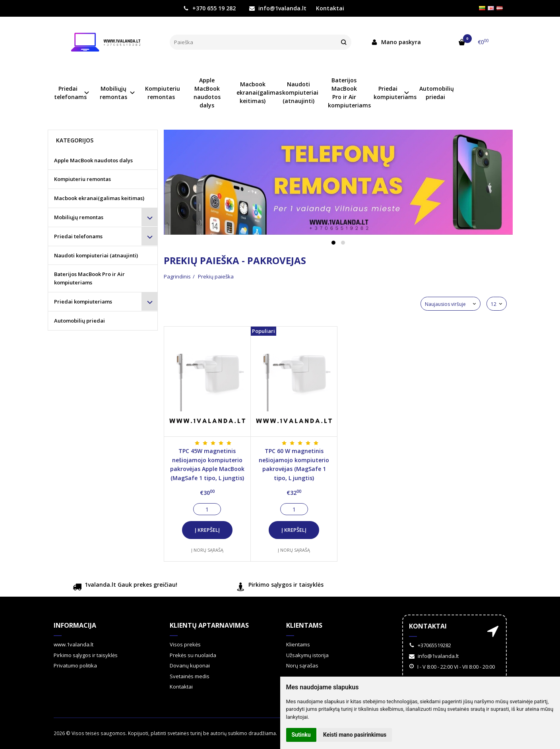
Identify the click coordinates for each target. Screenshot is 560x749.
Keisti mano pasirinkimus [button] (355, 735)
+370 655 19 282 (209, 8)
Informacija (75, 625)
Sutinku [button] (301, 735)
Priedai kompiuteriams (83, 302)
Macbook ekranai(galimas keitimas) (256, 92)
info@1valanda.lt (278, 8)
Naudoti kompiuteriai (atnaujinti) (300, 92)
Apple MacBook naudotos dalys (207, 93)
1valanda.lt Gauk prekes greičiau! (125, 588)
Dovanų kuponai (190, 665)
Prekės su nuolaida (193, 655)
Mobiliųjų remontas (79, 217)
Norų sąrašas (302, 665)
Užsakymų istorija (307, 655)
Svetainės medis (190, 676)
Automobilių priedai (437, 93)
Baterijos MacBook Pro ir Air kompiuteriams (347, 93)
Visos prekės (185, 644)
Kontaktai (330, 8)
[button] (333, 243)
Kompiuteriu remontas (163, 93)
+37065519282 (430, 645)
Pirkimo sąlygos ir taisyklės (280, 588)
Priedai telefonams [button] (70, 93)
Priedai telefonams (78, 236)
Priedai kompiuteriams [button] (393, 93)
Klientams (304, 625)
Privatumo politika (75, 665)
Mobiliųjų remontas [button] (113, 93)
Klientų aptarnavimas (209, 625)
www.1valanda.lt (74, 644)
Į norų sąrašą (207, 550)
